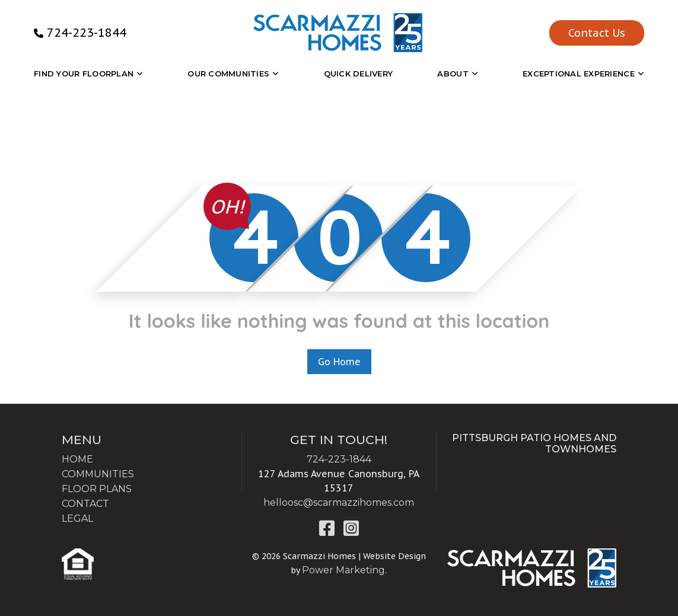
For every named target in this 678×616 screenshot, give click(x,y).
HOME (77, 459)
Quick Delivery (359, 74)
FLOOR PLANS (97, 489)
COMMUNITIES (98, 474)
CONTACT (85, 504)
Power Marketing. (344, 570)
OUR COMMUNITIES (228, 74)
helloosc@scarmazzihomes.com (339, 502)
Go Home (339, 362)
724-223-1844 (87, 33)
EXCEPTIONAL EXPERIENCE (579, 74)
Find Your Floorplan (84, 74)
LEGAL (77, 518)
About (453, 74)
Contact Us (597, 33)
